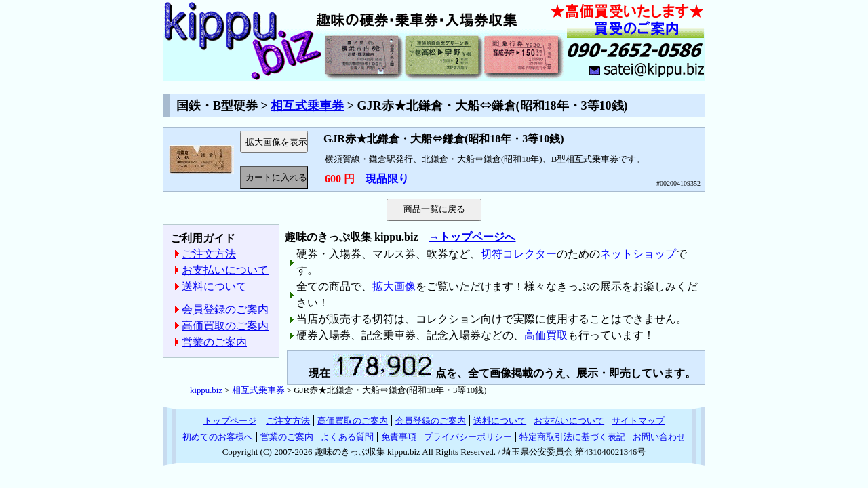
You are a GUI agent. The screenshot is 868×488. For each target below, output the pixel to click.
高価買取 (546, 335)
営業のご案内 (214, 342)
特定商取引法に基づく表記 (572, 437)
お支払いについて (225, 270)
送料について (214, 286)
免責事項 (399, 437)
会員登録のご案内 (225, 309)
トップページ (230, 421)
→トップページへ (472, 237)
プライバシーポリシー (468, 437)
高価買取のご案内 (225, 326)
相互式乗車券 (307, 106)
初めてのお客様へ (218, 437)
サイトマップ (638, 421)
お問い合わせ (659, 437)
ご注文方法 (209, 254)
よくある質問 (347, 437)
